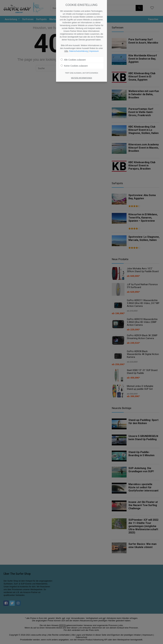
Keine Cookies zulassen (74, 56)
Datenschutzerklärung (78, 41)
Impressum (94, 41)
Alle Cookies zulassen (73, 50)
